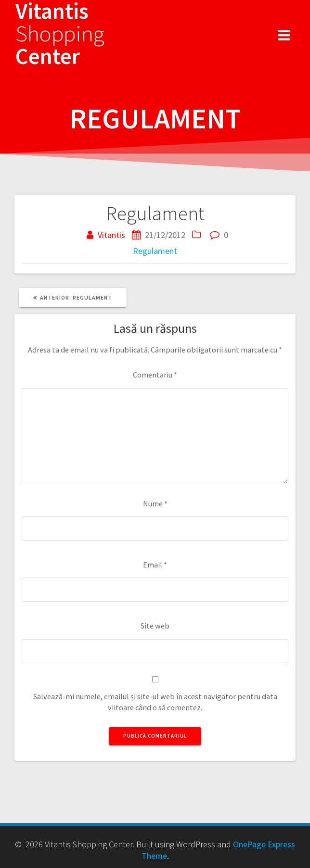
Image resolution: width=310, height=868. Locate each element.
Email (155, 565)
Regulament (155, 251)
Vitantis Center (60, 34)
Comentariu (155, 375)
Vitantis (111, 235)
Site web (155, 626)
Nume (155, 503)
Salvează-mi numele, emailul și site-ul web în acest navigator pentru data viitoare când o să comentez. (155, 702)
